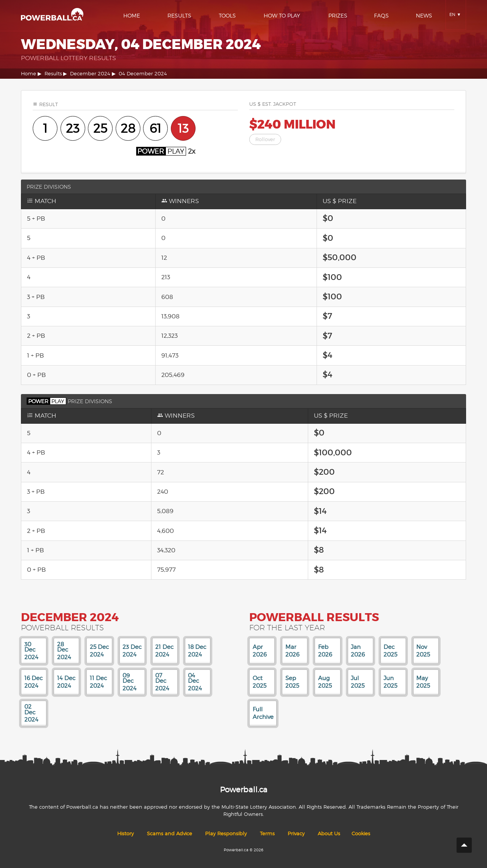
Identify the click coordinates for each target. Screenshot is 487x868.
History (126, 834)
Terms (267, 834)
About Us (329, 834)
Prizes (338, 15)
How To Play (282, 15)
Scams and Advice (169, 834)
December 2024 (90, 74)
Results (179, 15)
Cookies (361, 834)
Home (132, 15)
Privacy (296, 834)
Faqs (381, 15)
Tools (227, 15)
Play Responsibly (226, 834)
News (424, 15)
